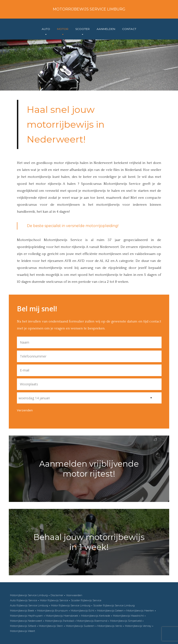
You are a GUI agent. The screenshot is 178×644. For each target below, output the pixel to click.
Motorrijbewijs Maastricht (128, 616)
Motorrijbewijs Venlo (110, 626)
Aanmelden (106, 29)
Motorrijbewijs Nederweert (26, 621)
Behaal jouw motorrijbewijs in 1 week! (89, 542)
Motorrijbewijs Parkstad (59, 621)
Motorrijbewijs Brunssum (52, 611)
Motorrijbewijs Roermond (92, 621)
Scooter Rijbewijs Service (86, 600)
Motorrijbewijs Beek (22, 611)
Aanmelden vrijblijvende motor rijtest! (89, 469)
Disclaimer (57, 595)
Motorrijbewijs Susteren (80, 626)
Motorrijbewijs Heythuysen (26, 616)
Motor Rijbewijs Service (54, 600)
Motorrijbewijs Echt (83, 611)
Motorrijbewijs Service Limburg (89, 9)
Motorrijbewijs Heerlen (140, 611)
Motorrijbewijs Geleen (110, 611)
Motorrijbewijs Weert (22, 631)
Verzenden (25, 410)
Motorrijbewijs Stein (51, 626)
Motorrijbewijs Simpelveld (126, 621)
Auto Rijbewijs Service (24, 600)
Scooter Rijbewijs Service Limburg (114, 605)
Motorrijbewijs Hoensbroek (62, 616)
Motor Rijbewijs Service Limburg (71, 605)
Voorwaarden (74, 595)
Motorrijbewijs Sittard (23, 626)
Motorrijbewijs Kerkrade (96, 616)
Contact (129, 29)
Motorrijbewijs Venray (138, 626)
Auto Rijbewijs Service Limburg (29, 605)
